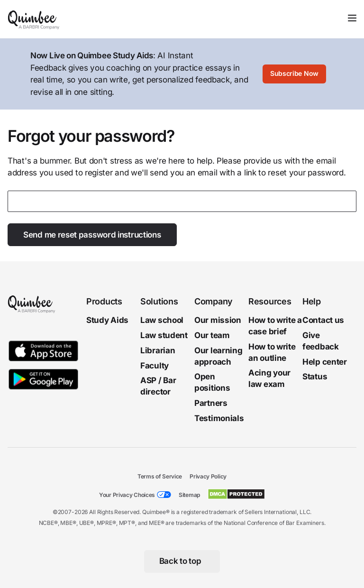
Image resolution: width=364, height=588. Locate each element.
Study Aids (107, 320)
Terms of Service (160, 476)
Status (315, 377)
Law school (162, 320)
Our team (212, 335)
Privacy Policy (208, 476)
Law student (164, 335)
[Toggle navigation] (352, 18)
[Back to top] (182, 561)
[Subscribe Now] (294, 74)
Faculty (155, 366)
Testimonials (219, 418)
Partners (211, 403)
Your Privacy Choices (127, 495)
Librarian (158, 350)
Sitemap (189, 495)
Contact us (323, 320)
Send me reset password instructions (92, 235)
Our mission (218, 320)
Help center (325, 362)
